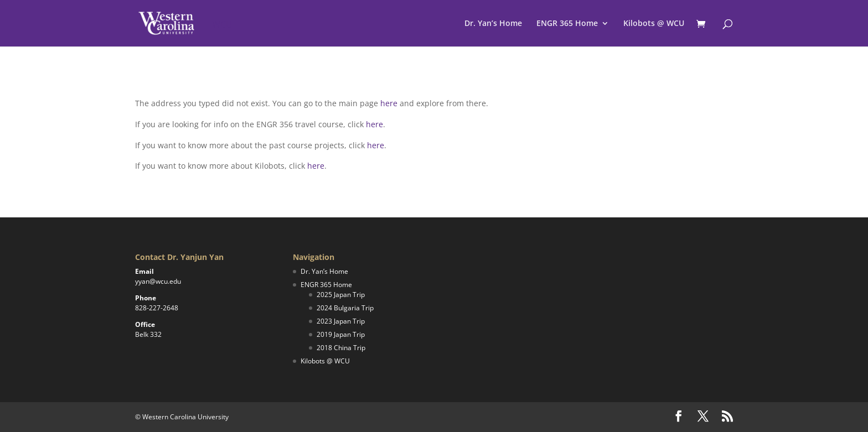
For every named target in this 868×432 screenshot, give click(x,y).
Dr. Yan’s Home (493, 24)
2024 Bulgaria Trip (345, 308)
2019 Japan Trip (341, 334)
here (389, 103)
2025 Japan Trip (341, 295)
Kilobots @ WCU (654, 24)
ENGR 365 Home (567, 24)
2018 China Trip (341, 348)
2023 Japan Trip (341, 321)
